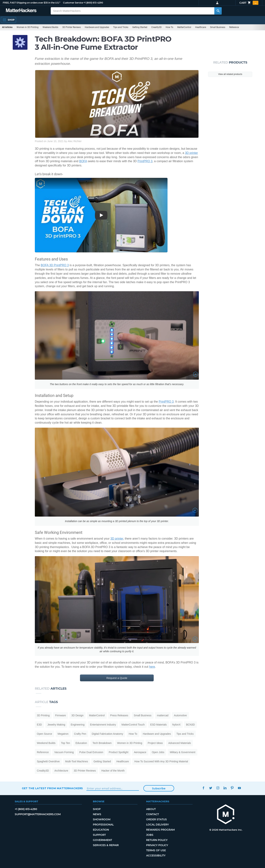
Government (102, 840)
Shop (97, 809)
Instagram (218, 788)
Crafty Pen (80, 734)
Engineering (78, 725)
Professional (103, 825)
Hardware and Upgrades (97, 27)
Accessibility (156, 855)
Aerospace (140, 752)
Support (99, 835)
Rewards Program (160, 830)
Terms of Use (156, 850)
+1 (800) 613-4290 (93, 3)
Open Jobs (158, 752)
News (97, 814)
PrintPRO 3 (145, 161)
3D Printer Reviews (72, 27)
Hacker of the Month (113, 771)
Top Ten (66, 743)
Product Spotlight (119, 752)
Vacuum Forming (64, 752)
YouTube (239, 788)
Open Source (45, 734)
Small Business (218, 27)
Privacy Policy (157, 845)
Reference (234, 27)
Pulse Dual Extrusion (91, 752)
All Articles (7, 27)
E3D (39, 725)
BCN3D (190, 725)
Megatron (63, 734)
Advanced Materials (180, 743)
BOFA (83, 161)
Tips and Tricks (121, 27)
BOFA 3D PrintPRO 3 (55, 265)
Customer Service (73, 3)
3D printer (191, 153)
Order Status (156, 819)
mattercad (163, 715)
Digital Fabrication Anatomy (107, 734)
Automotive (180, 715)
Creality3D (156, 27)
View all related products (230, 74)
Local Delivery (157, 825)
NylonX (176, 725)
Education (81, 743)
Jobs (150, 835)
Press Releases (119, 715)
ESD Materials (158, 725)
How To (169, 27)
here (152, 667)
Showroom (102, 819)
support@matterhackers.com (38, 814)
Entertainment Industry (103, 725)
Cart (249, 3)
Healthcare (201, 27)
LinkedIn (225, 788)
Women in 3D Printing (28, 27)
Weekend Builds (50, 27)
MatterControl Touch (133, 725)
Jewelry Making (56, 725)
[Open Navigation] (8, 20)
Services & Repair (106, 845)
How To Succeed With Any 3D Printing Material (161, 761)
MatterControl (184, 27)
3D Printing (43, 715)
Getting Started (140, 27)
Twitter (211, 788)
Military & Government (182, 752)
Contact (152, 814)
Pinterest (232, 788)
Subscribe (159, 788)
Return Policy (157, 840)
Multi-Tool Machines (77, 761)
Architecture (61, 771)
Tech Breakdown (102, 743)
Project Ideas (155, 743)
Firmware (60, 715)
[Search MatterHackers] (218, 11)
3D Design (77, 715)
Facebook (204, 788)
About (151, 809)
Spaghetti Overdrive (48, 761)
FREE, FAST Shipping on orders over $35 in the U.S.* (32, 3)
